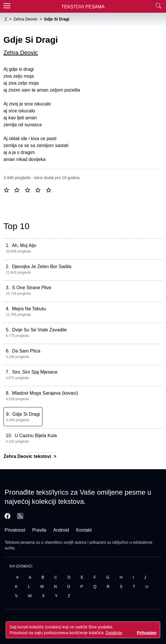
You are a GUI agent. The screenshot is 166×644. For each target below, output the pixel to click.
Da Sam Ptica (26, 351)
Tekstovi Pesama (83, 7)
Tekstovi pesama (20, 542)
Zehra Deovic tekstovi (28, 456)
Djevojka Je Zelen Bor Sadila (42, 267)
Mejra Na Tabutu (29, 309)
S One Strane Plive (32, 288)
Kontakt (84, 530)
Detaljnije (114, 633)
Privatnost (15, 530)
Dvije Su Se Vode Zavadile (39, 330)
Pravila (39, 530)
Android (61, 530)
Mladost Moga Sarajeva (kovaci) (45, 393)
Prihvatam (147, 633)
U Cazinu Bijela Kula (36, 436)
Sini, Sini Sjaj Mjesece (35, 372)
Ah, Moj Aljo (24, 245)
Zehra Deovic (21, 53)
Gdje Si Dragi (26, 414)
